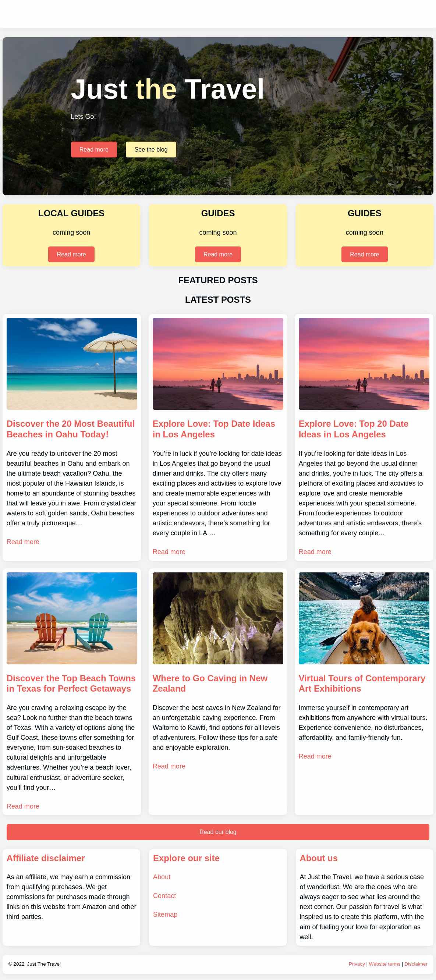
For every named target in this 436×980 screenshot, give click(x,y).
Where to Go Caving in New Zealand (210, 683)
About (162, 877)
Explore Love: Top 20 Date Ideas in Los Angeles (354, 429)
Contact (164, 896)
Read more (94, 150)
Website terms (385, 964)
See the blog (151, 150)
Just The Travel (44, 964)
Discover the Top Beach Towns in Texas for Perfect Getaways (71, 683)
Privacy (357, 964)
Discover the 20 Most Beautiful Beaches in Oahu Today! (71, 429)
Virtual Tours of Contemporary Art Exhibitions (362, 683)
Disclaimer (416, 964)
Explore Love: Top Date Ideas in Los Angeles (214, 429)
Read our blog (218, 832)
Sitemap (165, 915)
